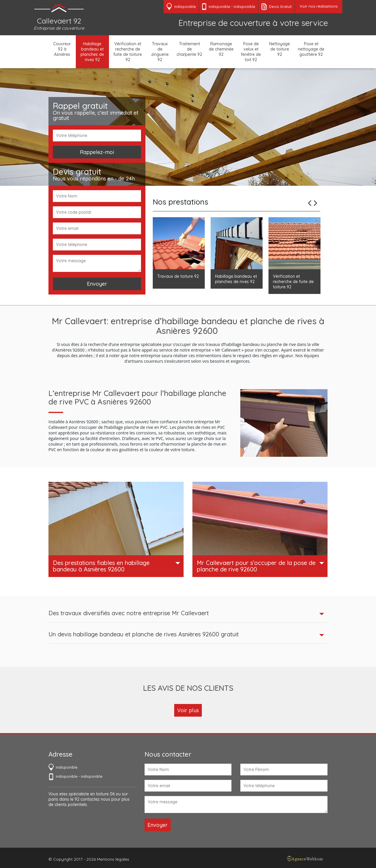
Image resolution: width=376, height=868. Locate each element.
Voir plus (188, 710)
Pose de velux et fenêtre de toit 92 (251, 52)
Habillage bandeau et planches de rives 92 (92, 52)
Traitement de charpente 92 (189, 49)
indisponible (219, 6)
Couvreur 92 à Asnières (62, 49)
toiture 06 (105, 794)
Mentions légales (113, 859)
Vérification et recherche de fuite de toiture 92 (128, 52)
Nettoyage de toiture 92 (280, 49)
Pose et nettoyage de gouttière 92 (311, 49)
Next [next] (315, 203)
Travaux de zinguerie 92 (160, 52)
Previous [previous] (310, 203)
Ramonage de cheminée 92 (221, 49)
